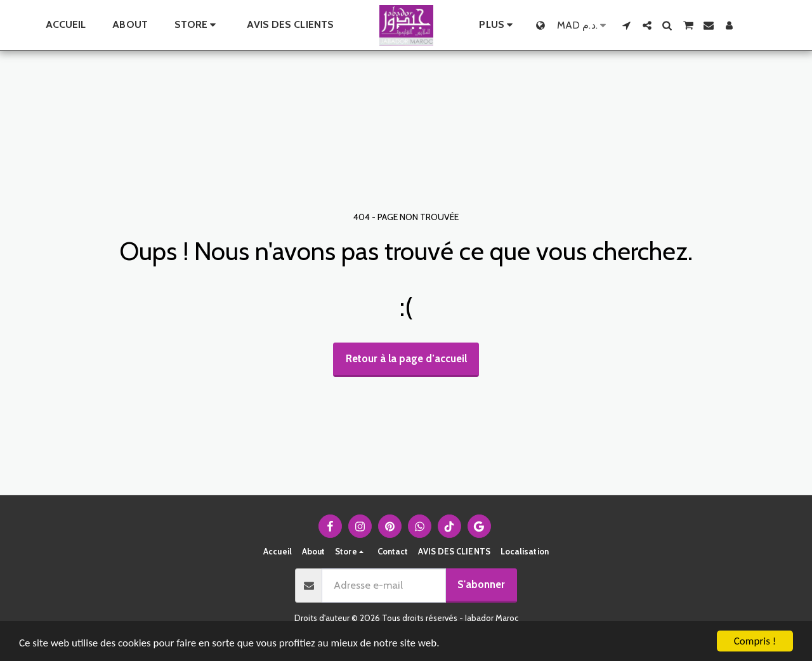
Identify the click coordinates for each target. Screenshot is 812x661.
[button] (627, 25)
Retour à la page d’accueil (406, 358)
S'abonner (481, 584)
